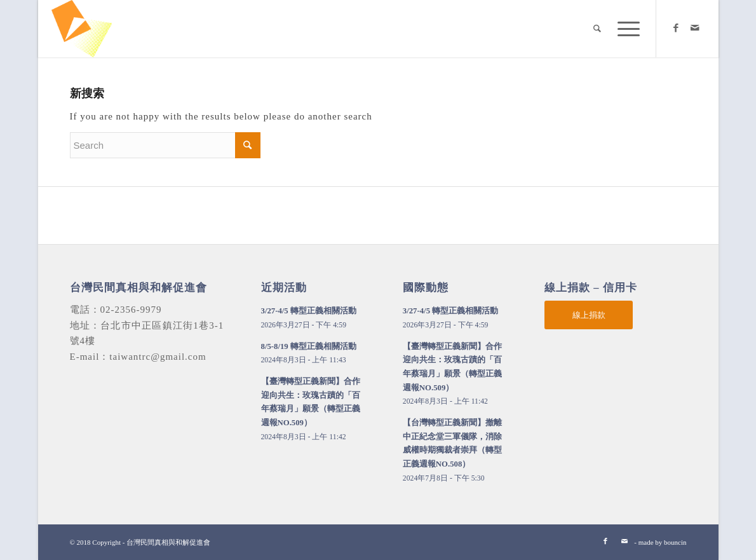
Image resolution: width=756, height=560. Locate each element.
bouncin (675, 542)
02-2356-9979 (131, 310)
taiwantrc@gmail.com (158, 357)
